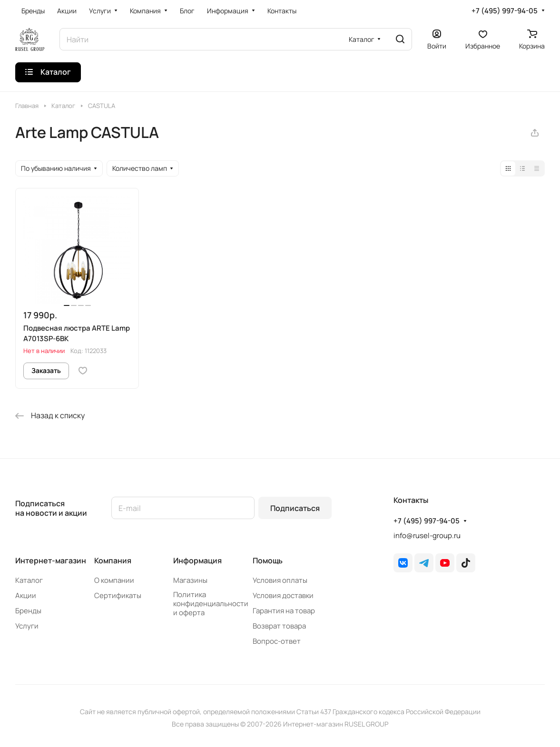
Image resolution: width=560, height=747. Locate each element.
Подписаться (295, 508)
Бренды (28, 611)
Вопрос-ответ (277, 641)
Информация (197, 560)
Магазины (190, 580)
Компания (113, 560)
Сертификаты (118, 595)
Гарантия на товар (284, 611)
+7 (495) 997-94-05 (505, 11)
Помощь (268, 560)
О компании (114, 580)
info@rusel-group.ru (427, 536)
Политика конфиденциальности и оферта (211, 604)
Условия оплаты (280, 580)
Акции (26, 595)
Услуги (27, 626)
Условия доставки (283, 595)
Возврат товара (279, 626)
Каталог (29, 580)
